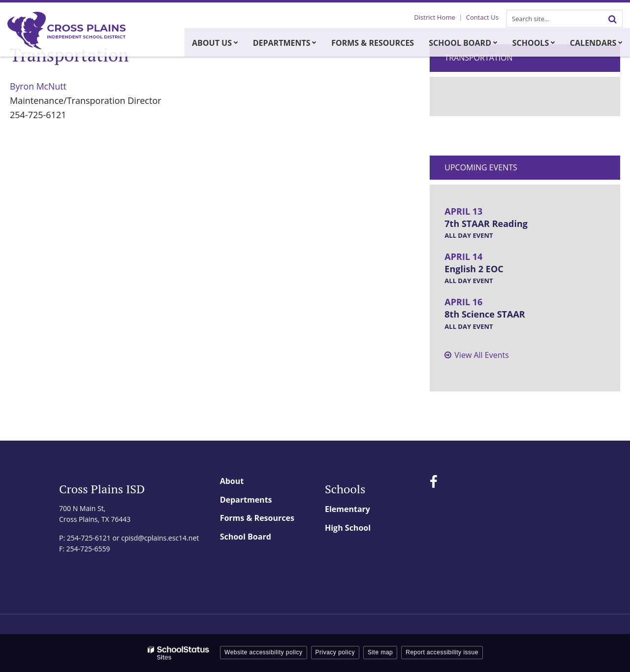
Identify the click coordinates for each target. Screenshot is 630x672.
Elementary (347, 509)
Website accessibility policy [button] (264, 652)
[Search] (612, 19)
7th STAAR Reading (486, 224)
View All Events (481, 355)
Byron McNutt (39, 86)
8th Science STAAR (485, 314)
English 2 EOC (474, 269)
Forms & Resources (257, 518)
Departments (246, 500)
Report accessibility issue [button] (442, 652)
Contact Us (483, 17)
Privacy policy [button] (335, 652)
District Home (437, 17)
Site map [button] (380, 652)
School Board (246, 537)
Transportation (478, 58)
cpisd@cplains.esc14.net (160, 538)
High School (348, 528)
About (232, 481)
